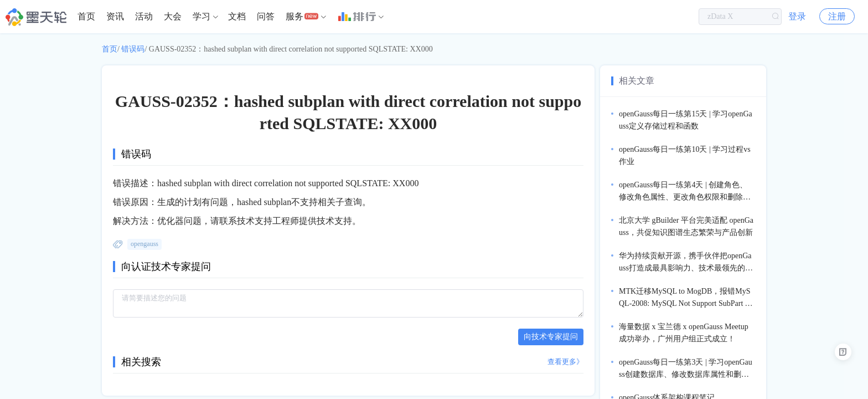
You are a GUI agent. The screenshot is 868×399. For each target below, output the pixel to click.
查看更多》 (565, 362)
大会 (173, 16)
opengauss (144, 244)
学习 (201, 16)
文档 (237, 16)
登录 (797, 16)
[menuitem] (86, 17)
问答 (266, 16)
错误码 (133, 49)
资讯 (115, 16)
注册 (837, 16)
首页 (86, 16)
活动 (144, 16)
